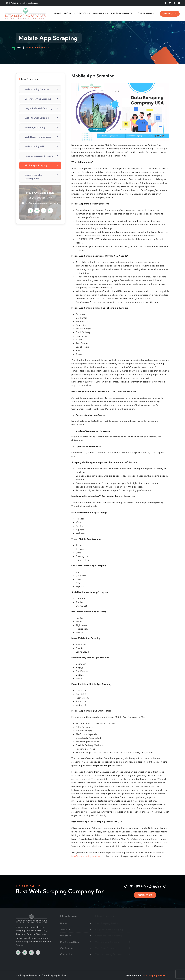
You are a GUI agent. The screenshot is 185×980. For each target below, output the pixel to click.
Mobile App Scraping (36, 165)
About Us (69, 13)
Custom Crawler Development (33, 177)
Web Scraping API (34, 146)
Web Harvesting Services (38, 137)
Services (84, 13)
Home (58, 13)
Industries (101, 13)
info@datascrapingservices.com (88, 856)
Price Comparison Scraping (39, 156)
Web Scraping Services (37, 89)
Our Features (146, 13)
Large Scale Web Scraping (39, 108)
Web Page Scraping (35, 127)
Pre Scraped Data (123, 13)
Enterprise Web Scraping (38, 99)
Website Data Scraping (37, 118)
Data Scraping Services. (154, 975)
